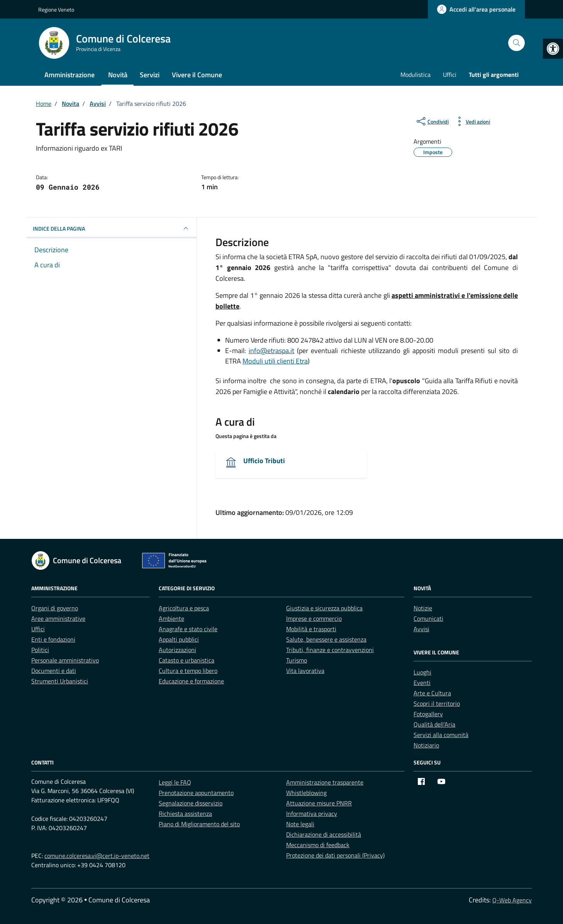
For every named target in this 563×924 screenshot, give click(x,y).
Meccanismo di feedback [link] (318, 845)
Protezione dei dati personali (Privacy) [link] (335, 855)
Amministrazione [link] (70, 75)
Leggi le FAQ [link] (175, 782)
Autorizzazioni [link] (177, 650)
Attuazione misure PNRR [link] (319, 803)
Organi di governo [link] (55, 608)
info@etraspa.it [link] (271, 351)
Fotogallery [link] (428, 714)
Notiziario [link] (426, 745)
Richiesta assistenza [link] (185, 814)
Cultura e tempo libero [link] (188, 671)
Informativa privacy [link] (312, 814)
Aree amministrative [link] (58, 618)
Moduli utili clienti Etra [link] (275, 361)
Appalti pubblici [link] (179, 639)
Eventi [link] (422, 683)
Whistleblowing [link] (306, 793)
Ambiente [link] (171, 618)
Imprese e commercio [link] (314, 618)
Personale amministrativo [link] (65, 660)
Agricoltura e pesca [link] (184, 608)
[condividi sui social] (432, 121)
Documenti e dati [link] (54, 671)
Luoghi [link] (422, 672)
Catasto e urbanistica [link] (187, 660)
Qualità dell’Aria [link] (434, 724)
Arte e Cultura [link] (432, 693)
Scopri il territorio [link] (437, 703)
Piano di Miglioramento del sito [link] (199, 824)
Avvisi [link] (421, 629)
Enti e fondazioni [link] (53, 639)
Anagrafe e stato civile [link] (188, 629)
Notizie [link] (423, 608)
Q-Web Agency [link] (512, 900)
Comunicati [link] (428, 618)
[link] (553, 49)
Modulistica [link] (415, 75)
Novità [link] (118, 75)
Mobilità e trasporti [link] (311, 629)
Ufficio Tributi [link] (264, 461)
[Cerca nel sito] (516, 43)
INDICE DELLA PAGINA (112, 228)
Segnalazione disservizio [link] (191, 803)
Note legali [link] (300, 824)
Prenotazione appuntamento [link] (196, 793)
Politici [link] (40, 650)
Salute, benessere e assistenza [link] (326, 639)
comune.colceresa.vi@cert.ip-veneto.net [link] (97, 856)
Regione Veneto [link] (56, 9)
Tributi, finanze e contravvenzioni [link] (330, 650)
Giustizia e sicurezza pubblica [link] (324, 608)
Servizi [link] (150, 75)
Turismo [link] (297, 660)
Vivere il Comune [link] (197, 75)
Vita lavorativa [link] (305, 671)
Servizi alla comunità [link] (441, 735)
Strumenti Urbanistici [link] (60, 681)
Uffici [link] (450, 75)
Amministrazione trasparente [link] (325, 782)
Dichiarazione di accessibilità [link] (324, 834)
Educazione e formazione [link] (191, 681)
